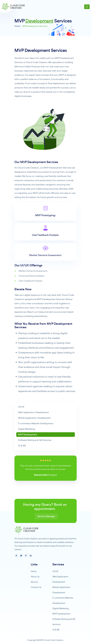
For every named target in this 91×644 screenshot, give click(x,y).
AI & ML (22, 446)
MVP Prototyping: (46, 224)
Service (34, 582)
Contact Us (36, 587)
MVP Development (28, 434)
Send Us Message (55, 516)
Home (17, 26)
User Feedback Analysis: (45, 245)
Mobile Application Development (34, 418)
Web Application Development (33, 412)
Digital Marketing (27, 429)
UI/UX (21, 407)
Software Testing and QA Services (35, 440)
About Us (35, 577)
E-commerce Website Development (36, 423)
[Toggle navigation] (87, 7)
